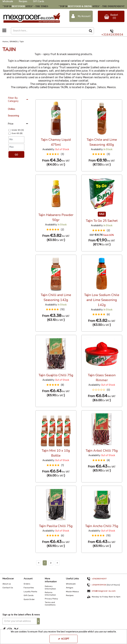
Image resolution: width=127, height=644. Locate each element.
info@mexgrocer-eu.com (104, 591)
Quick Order (29, 599)
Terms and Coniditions (50, 604)
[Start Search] (91, 31)
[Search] (49, 31)
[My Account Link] (81, 16)
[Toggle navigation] (4, 30)
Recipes (23, 1)
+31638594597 (99, 579)
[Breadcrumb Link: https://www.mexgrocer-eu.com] (5, 42)
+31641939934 (112, 35)
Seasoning (13, 116)
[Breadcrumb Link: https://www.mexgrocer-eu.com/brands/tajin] (22, 42)
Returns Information (50, 594)
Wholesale (8, 1)
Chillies (12, 109)
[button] (56, 154)
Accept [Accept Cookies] (64, 639)
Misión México (72, 592)
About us (7, 584)
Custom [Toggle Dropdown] (58, 96)
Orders (27, 584)
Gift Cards (39, 1)
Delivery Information (50, 588)
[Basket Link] (111, 16)
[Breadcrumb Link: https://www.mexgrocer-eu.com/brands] (14, 42)
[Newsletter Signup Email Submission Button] (38, 621)
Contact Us (8, 588)
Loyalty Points (30, 592)
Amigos (70, 588)
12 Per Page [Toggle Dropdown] (42, 96)
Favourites (29, 588)
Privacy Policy (51, 599)
